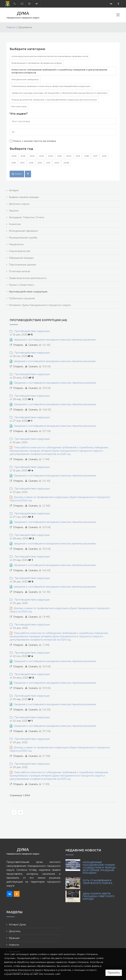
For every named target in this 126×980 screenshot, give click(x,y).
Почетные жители (20, 271)
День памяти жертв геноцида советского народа (99, 896)
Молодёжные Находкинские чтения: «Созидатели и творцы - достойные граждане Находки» (100, 868)
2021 (60, 156)
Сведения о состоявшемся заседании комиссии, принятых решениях (55, 383)
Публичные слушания (22, 298)
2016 (104, 156)
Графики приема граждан (24, 197)
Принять (114, 973)
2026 (14, 156)
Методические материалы (25, 79)
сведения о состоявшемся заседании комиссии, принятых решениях (55, 340)
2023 (42, 156)
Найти (17, 174)
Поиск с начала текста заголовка (34, 141)
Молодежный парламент (24, 231)
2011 (48, 163)
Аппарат (14, 190)
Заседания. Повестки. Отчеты (26, 217)
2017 (95, 156)
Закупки (14, 211)
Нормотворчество (20, 251)
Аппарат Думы (17, 925)
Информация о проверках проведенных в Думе (37, 63)
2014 (22, 163)
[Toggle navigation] (118, 15)
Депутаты (15, 931)
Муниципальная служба (23, 238)
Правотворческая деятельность (28, 278)
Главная (11, 27)
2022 (51, 156)
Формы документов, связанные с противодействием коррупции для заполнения (54, 100)
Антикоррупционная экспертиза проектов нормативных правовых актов (50, 56)
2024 (32, 156)
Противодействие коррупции (31, 331)
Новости (14, 945)
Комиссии (15, 224)
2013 (31, 163)
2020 (69, 156)
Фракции (14, 938)
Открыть (18, 345)
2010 (57, 163)
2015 (14, 163)
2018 (87, 156)
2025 (23, 156)
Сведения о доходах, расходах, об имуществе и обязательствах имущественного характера (59, 93)
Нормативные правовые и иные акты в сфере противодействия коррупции (51, 86)
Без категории (19, 106)
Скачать (33, 345)
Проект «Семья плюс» (22, 285)
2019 (78, 156)
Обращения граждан (21, 258)
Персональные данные (22, 265)
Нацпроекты (16, 244)
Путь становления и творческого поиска (98, 882)
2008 (66, 163)
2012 (40, 163)
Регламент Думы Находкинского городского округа (40, 305)
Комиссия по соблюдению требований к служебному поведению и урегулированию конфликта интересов (59, 71)
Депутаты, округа (19, 204)
